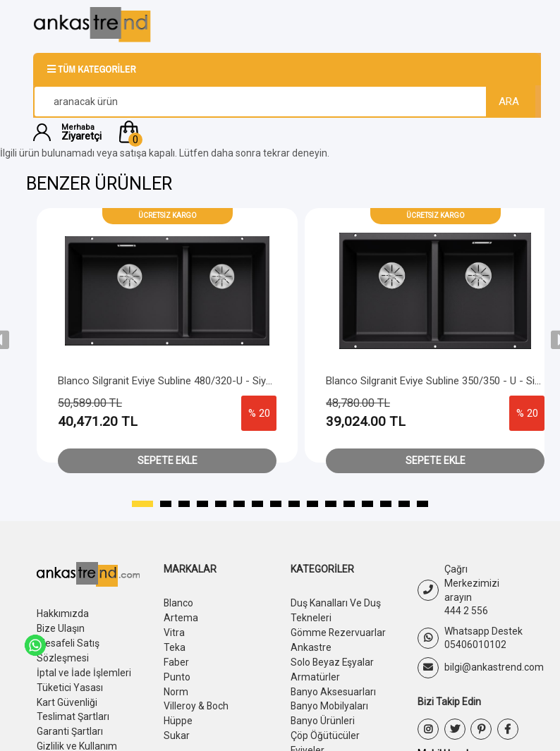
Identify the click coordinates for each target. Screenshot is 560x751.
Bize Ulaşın (61, 628)
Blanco (179, 603)
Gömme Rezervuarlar (339, 631)
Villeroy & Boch (196, 702)
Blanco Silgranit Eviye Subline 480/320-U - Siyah (168, 381)
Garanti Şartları (70, 726)
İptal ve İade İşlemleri (84, 670)
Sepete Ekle (168, 460)
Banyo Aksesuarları (334, 688)
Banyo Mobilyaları (330, 702)
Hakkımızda (63, 613)
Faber (176, 659)
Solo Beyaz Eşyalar (333, 659)
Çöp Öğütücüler (325, 730)
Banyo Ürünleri (323, 716)
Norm (176, 688)
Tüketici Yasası (70, 684)
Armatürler (315, 673)
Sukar (177, 730)
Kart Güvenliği (67, 698)
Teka (175, 645)
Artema (181, 617)
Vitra (174, 631)
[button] (321, 132)
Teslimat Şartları (73, 712)
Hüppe (178, 716)
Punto (177, 673)
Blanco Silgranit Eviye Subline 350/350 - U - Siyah (438, 381)
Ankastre (311, 645)
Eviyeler (308, 744)
